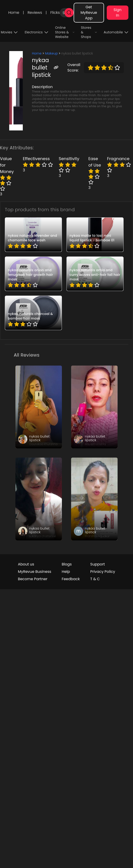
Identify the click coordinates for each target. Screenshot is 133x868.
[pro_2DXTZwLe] (95, 274)
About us (26, 564)
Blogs (67, 564)
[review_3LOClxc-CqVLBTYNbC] (39, 407)
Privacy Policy (103, 572)
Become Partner (33, 579)
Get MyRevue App (89, 13)
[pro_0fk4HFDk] (95, 235)
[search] (69, 13)
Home (14, 13)
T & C (95, 579)
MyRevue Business (35, 572)
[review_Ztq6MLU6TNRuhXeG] (94, 407)
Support (97, 564)
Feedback (71, 579)
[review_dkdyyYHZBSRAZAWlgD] (39, 499)
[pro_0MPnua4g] (33, 235)
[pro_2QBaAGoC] (33, 313)
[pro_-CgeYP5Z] (33, 274)
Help (66, 572)
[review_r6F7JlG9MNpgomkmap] (94, 499)
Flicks (55, 13)
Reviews (35, 13)
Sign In (118, 13)
